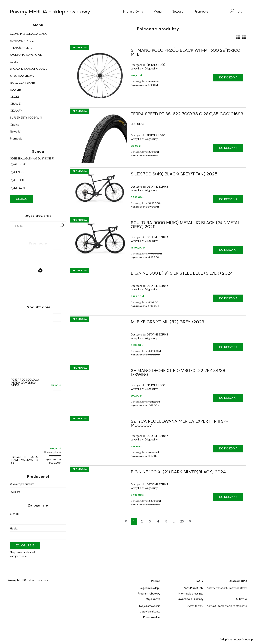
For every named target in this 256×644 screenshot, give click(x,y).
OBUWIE (15, 104)
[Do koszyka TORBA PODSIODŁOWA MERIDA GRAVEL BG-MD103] (57, 318)
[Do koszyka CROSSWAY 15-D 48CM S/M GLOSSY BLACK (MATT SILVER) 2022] (57, 254)
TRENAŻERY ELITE (21, 48)
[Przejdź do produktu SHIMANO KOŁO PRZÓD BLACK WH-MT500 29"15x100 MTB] (100, 76)
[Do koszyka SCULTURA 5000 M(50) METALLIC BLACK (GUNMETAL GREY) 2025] (228, 250)
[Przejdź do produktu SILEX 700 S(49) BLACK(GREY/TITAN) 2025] (100, 188)
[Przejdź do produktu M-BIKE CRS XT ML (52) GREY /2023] (100, 323)
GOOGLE (20, 180)
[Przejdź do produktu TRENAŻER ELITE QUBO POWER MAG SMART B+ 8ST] (36, 428)
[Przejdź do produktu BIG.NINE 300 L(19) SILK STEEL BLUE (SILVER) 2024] (100, 274)
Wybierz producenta (22, 484)
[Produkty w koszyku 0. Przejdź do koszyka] (224, 11)
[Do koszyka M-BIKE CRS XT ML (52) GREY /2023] (228, 347)
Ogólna (15, 125)
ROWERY (16, 90)
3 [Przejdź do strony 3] (150, 521)
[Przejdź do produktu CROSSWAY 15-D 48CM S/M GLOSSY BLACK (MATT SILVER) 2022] (36, 281)
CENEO (19, 172)
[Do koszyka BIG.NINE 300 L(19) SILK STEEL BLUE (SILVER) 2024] (228, 298)
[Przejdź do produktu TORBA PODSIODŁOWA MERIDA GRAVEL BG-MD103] (36, 351)
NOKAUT (20, 188)
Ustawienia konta (150, 612)
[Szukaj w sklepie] (35, 226)
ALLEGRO (20, 164)
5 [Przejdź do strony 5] (166, 521)
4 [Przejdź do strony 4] (158, 521)
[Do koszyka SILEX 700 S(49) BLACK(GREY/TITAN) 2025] (228, 199)
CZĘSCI (15, 62)
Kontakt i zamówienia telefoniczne (227, 606)
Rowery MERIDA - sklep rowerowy (50, 12)
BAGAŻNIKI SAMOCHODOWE (28, 69)
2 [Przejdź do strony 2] (142, 521)
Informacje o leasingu (191, 594)
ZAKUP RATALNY (193, 588)
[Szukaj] (62, 226)
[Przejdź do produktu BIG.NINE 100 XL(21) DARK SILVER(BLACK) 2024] (100, 473)
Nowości (15, 132)
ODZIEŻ (15, 97)
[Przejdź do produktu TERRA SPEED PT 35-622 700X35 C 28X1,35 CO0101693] (100, 137)
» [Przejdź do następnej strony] (190, 521)
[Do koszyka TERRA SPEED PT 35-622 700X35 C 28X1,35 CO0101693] (228, 148)
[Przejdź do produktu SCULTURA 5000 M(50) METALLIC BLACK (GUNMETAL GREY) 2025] (100, 237)
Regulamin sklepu (150, 588)
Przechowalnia (152, 617)
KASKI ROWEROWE (22, 76)
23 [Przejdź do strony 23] (182, 521)
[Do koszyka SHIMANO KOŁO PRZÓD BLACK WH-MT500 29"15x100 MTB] (228, 78)
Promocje (16, 138)
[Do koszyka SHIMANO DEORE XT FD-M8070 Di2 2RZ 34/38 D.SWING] (228, 398)
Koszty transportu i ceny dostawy (227, 588)
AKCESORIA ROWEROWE (26, 55)
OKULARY (16, 111)
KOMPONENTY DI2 (22, 41)
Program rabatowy (149, 594)
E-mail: (14, 514)
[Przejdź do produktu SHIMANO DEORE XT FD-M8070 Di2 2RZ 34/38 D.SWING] (100, 372)
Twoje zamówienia (149, 606)
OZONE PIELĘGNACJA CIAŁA (28, 34)
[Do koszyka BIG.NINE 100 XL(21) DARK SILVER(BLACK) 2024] (228, 497)
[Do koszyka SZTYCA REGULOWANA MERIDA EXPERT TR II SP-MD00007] (228, 449)
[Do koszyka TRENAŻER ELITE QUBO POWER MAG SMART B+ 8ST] (57, 395)
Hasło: (14, 528)
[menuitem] (133, 12)
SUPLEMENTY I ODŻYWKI (26, 118)
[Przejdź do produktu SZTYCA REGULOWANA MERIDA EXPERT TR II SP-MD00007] (100, 422)
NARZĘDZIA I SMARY (23, 83)
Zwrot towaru (195, 606)
